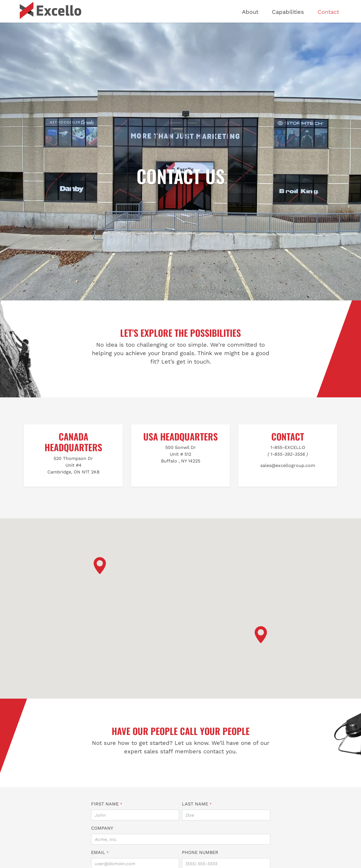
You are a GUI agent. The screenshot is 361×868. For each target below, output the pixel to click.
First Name (107, 804)
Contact (328, 12)
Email (100, 852)
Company (102, 828)
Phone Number (200, 852)
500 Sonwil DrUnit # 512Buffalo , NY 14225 (181, 454)
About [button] (250, 12)
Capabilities (288, 12)
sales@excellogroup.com (288, 465)
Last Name (197, 804)
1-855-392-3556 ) (289, 454)
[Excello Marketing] (51, 10)
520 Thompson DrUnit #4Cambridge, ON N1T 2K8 (73, 465)
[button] (100, 566)
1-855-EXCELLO (288, 447)
